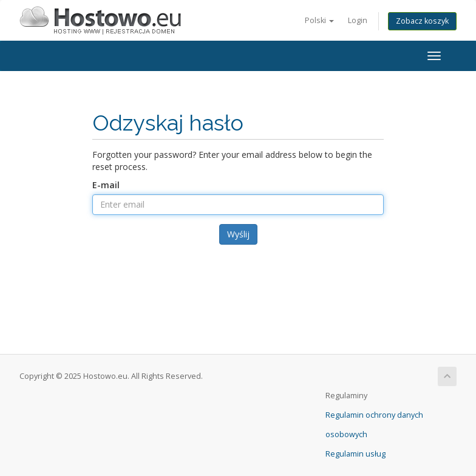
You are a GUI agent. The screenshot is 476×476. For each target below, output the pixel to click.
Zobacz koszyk (422, 21)
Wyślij (238, 234)
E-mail (106, 185)
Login (358, 20)
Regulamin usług (355, 454)
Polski (319, 20)
